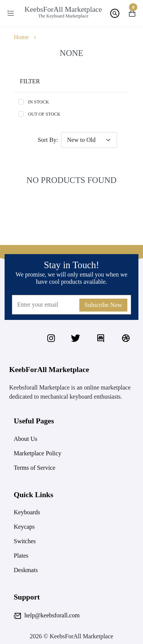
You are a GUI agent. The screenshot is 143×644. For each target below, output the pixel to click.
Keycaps (24, 527)
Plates (21, 556)
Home (21, 37)
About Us (26, 439)
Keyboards (27, 512)
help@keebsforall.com (47, 616)
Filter (30, 81)
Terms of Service (35, 468)
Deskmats (26, 570)
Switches (25, 541)
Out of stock (44, 114)
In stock (39, 102)
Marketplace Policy (38, 453)
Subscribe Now (103, 305)
